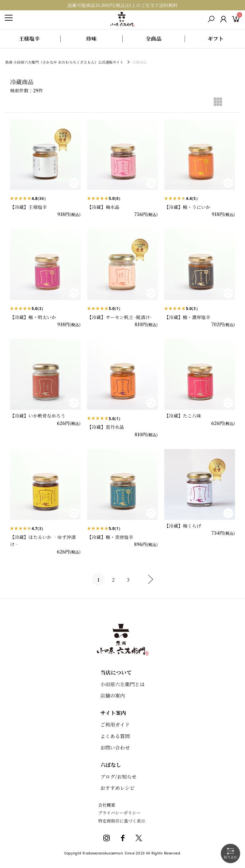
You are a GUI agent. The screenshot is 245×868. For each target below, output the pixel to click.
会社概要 (107, 805)
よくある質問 (115, 736)
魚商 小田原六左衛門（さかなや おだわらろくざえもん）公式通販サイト (65, 62)
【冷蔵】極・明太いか (33, 317)
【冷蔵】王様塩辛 (28, 207)
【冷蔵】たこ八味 (183, 416)
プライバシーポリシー (119, 813)
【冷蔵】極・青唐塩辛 (110, 537)
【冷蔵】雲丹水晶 (106, 427)
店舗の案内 (113, 695)
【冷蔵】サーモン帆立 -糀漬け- (119, 317)
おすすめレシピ (118, 788)
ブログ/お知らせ (118, 776)
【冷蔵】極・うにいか (187, 207)
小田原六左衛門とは (123, 684)
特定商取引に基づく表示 (122, 821)
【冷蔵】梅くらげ (183, 526)
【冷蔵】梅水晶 (103, 207)
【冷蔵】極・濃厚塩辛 (187, 317)
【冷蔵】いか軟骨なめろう (38, 416)
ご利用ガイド (115, 724)
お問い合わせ (115, 747)
